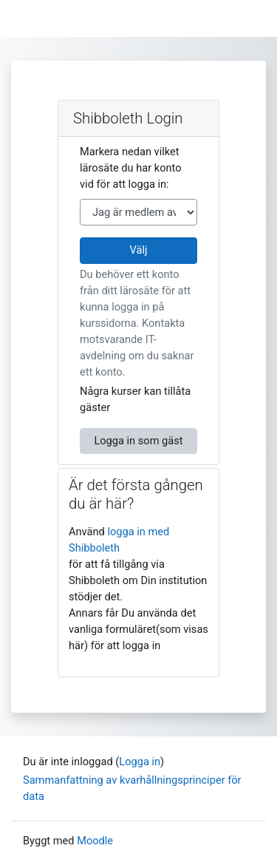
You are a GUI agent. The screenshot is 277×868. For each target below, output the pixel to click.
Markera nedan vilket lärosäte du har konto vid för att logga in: (131, 168)
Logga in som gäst (138, 441)
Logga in (140, 762)
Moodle (95, 841)
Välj (139, 250)
